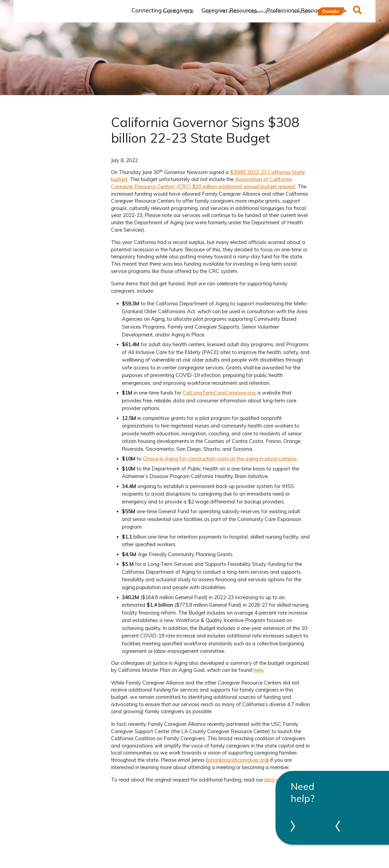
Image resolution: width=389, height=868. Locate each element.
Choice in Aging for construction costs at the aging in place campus (220, 459)
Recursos (229, 11)
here (258, 670)
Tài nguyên (301, 11)
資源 (190, 11)
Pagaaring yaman (264, 11)
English (170, 11)
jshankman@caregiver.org (237, 760)
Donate (331, 11)
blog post (275, 780)
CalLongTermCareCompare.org (219, 393)
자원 (207, 11)
